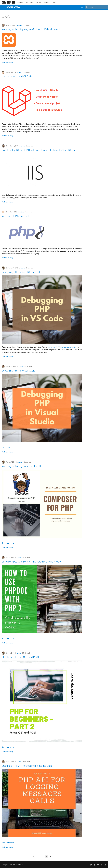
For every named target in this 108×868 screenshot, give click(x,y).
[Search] (96, 7)
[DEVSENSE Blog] (8, 2)
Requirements (8, 543)
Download (46, 2)
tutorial (20, 25)
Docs (27, 2)
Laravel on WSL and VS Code (17, 77)
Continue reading (7, 62)
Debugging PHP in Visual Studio (18, 371)
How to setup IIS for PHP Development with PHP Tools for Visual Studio (39, 150)
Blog (32, 2)
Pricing (54, 2)
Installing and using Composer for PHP (22, 466)
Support (38, 2)
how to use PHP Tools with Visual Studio (62, 347)
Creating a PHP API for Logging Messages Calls (27, 766)
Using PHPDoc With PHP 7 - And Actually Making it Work (31, 562)
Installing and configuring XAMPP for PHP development (31, 29)
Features (20, 2)
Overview (6, 448)
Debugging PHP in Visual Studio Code (21, 272)
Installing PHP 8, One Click (15, 216)
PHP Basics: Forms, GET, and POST (20, 657)
